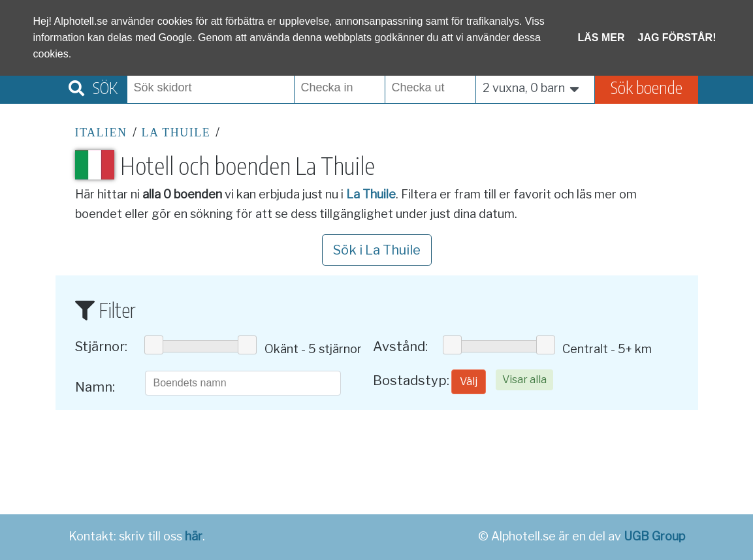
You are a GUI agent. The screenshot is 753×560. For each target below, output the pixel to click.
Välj (469, 381)
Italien (101, 132)
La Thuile (176, 132)
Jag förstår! (677, 38)
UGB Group (654, 536)
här (194, 536)
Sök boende (647, 87)
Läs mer (601, 38)
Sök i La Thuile (377, 250)
